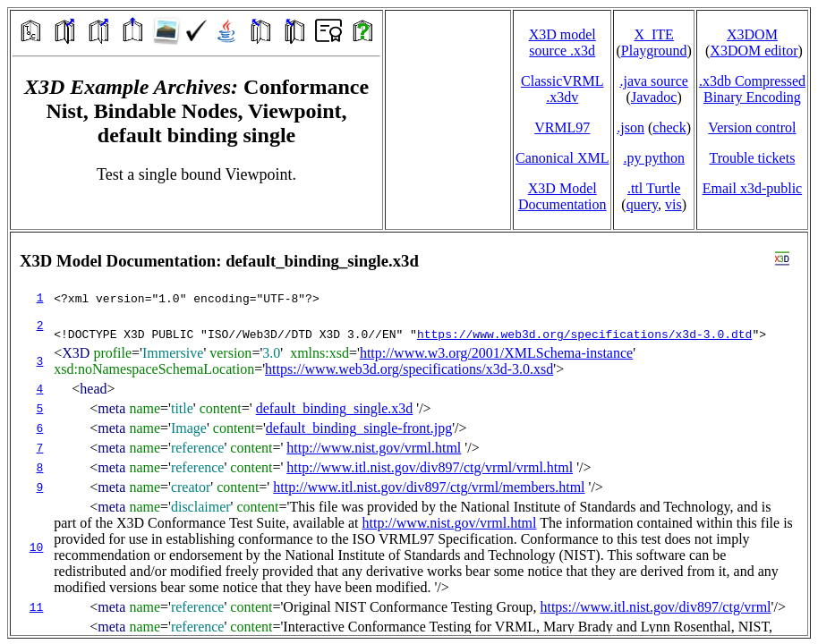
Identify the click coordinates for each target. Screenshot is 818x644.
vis (673, 204)
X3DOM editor (754, 51)
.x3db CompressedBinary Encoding (752, 89)
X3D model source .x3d (562, 42)
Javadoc (654, 97)
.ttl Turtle (654, 188)
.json (631, 127)
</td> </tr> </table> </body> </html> (409, 434)
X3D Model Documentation (562, 196)
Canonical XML (562, 158)
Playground (654, 51)
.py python (653, 158)
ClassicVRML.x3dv (562, 89)
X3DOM (752, 34)
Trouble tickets (753, 158)
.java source (653, 81)
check (669, 127)
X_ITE (653, 34)
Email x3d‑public (753, 188)
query (642, 204)
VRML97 (562, 127)
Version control (752, 127)
